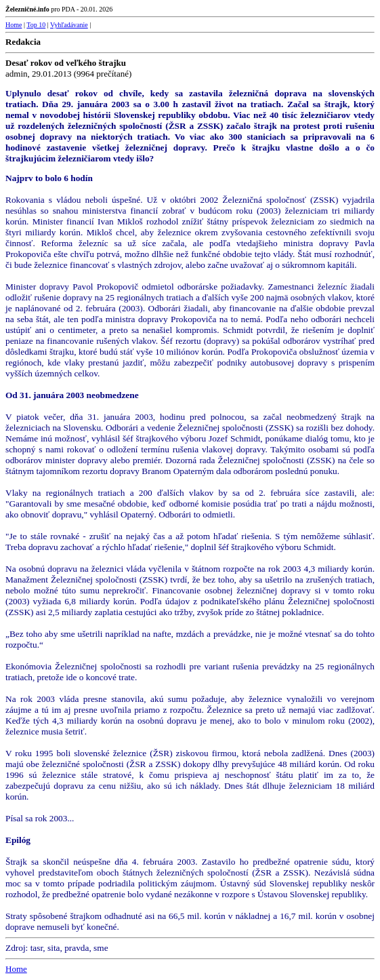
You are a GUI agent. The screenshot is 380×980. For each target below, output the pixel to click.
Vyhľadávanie (69, 25)
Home (14, 25)
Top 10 (36, 25)
